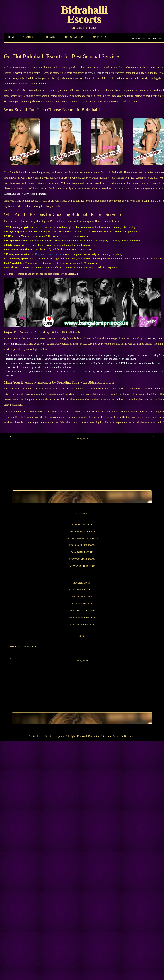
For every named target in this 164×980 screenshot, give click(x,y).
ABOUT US (29, 37)
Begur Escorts (82, 583)
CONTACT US (99, 37)
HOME (12, 37)
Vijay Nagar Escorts (82, 624)
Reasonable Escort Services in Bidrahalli (69, 190)
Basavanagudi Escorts (82, 566)
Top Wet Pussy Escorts (23, 646)
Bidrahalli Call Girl (77, 371)
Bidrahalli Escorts (84, 15)
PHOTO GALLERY (74, 37)
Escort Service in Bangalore (120, 736)
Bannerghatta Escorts (82, 559)
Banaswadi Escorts (82, 552)
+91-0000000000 (155, 39)
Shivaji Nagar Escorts (82, 617)
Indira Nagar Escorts (82, 589)
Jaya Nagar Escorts (82, 597)
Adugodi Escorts (82, 524)
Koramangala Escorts (82, 610)
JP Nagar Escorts (82, 603)
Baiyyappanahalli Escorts (82, 538)
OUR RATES (49, 37)
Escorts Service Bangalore (51, 736)
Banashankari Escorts (82, 545)
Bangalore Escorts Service (49, 254)
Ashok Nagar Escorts (82, 531)
